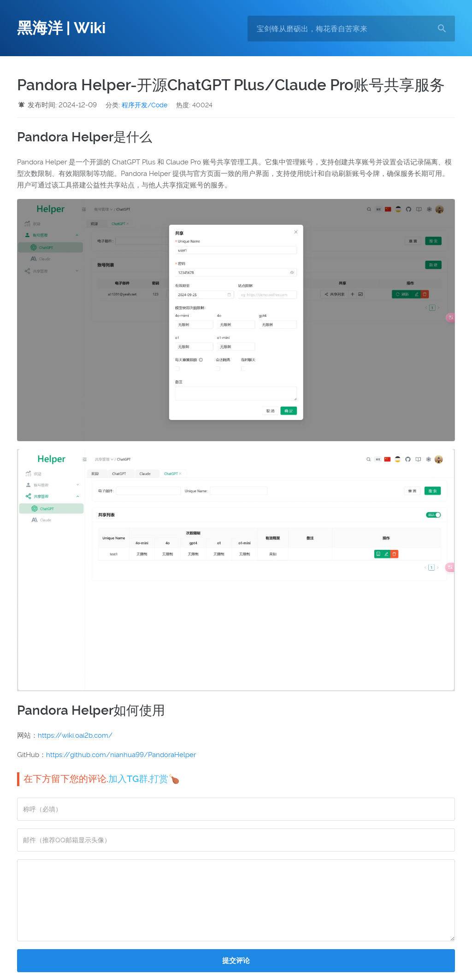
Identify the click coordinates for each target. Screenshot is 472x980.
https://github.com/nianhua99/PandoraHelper (121, 755)
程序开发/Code (145, 105)
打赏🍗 (165, 779)
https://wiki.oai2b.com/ (75, 735)
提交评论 (236, 961)
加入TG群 (128, 779)
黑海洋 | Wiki (61, 28)
